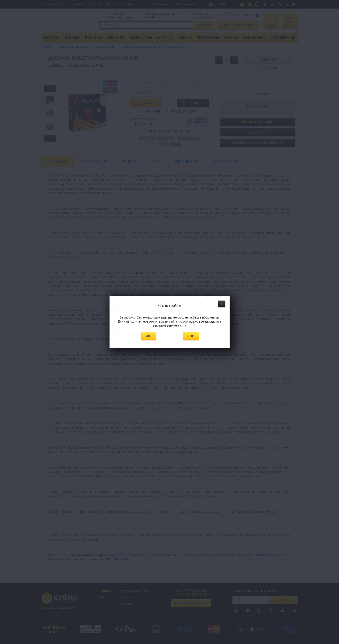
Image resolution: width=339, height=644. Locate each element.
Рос (191, 336)
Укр (148, 336)
